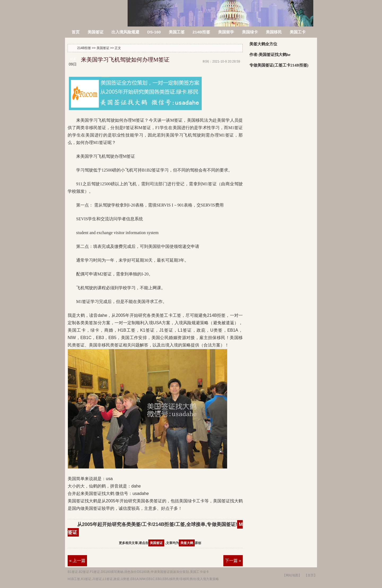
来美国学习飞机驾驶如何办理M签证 (125, 60)
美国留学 (226, 32)
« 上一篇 (77, 561)
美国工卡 (298, 32)
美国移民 (274, 32)
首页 (76, 32)
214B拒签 (97, 10)
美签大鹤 (187, 543)
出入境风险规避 (125, 32)
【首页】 (311, 575)
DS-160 (154, 32)
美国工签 (177, 32)
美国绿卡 (250, 32)
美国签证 (95, 32)
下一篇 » (233, 561)
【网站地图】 (292, 575)
